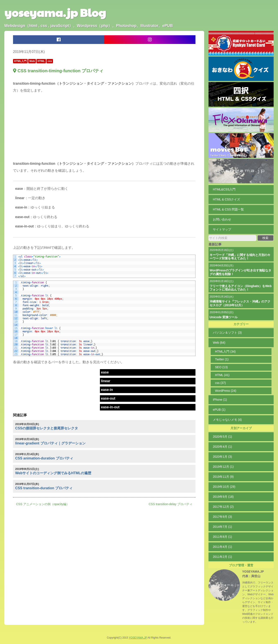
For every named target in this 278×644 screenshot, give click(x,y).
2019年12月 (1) (223, 467)
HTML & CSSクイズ (227, 199)
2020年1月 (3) (222, 457)
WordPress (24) (226, 391)
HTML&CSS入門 (224, 189)
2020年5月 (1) (222, 437)
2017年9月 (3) (222, 517)
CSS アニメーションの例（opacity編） (43, 504)
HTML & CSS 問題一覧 (228, 209)
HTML (41, 61)
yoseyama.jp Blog (55, 12)
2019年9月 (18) (223, 497)
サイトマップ (222, 229)
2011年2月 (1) (222, 557)
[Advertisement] (104, 128)
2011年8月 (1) (222, 537)
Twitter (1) (222, 359)
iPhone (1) (220, 400)
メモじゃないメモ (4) (227, 420)
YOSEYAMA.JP (253, 572)
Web (32, 61)
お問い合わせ (222, 219)
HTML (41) (222, 375)
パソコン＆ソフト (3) (227, 333)
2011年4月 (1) (222, 547)
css (50, 61)
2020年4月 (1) (222, 447)
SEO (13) (221, 367)
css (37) (220, 383)
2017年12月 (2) (223, 507)
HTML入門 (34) (225, 351)
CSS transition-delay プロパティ (170, 504)
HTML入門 (20, 61)
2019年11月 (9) (223, 477)
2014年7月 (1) (222, 527)
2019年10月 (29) (224, 487)
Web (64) (219, 343)
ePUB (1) (219, 410)
